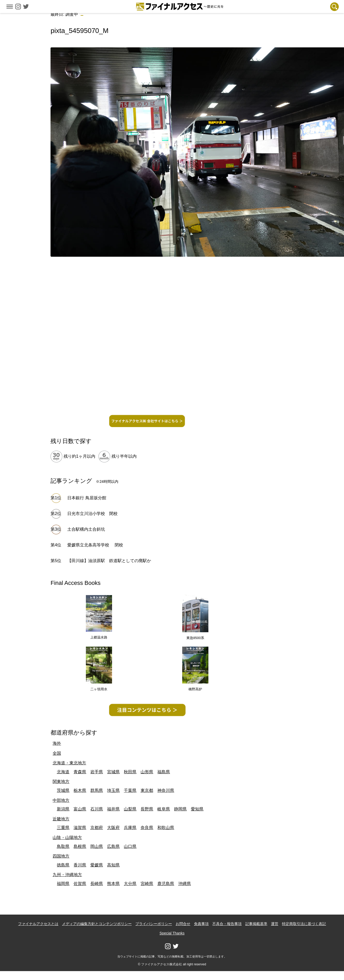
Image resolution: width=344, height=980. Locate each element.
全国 (57, 753)
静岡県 (180, 809)
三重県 (63, 828)
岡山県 (97, 846)
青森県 (80, 772)
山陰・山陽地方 (67, 838)
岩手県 (97, 772)
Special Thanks (172, 933)
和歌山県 (166, 828)
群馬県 (97, 790)
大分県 (130, 884)
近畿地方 (61, 819)
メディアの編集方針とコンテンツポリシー (97, 924)
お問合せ (183, 924)
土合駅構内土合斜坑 (86, 529)
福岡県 (63, 884)
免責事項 (201, 924)
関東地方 (61, 782)
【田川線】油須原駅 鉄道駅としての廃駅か (109, 561)
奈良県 (147, 828)
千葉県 (130, 790)
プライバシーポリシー (154, 924)
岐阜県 (164, 809)
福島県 (164, 772)
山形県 (147, 772)
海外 (57, 743)
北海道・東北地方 (69, 763)
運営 (275, 924)
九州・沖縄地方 (67, 875)
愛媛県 (97, 865)
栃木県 (80, 790)
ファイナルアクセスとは (38, 924)
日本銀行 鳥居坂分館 (87, 498)
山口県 (130, 846)
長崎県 (97, 884)
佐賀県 (80, 884)
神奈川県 (166, 790)
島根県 (80, 846)
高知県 (113, 865)
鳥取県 (63, 846)
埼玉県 (113, 790)
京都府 (97, 828)
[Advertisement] (147, 375)
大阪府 (113, 828)
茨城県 (63, 790)
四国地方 (61, 856)
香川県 (80, 865)
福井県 (113, 809)
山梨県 (130, 809)
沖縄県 (185, 884)
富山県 (80, 809)
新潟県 (63, 809)
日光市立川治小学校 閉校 (92, 514)
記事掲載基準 (256, 924)
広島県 (113, 846)
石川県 (97, 809)
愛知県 (197, 809)
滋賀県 (80, 828)
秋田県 (130, 772)
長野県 (147, 809)
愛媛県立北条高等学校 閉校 (95, 545)
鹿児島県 (166, 884)
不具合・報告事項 (227, 924)
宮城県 (113, 772)
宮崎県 (147, 884)
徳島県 (63, 865)
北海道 (63, 772)
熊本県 (113, 884)
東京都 (147, 790)
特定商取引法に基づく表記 (304, 924)
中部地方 (61, 800)
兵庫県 (130, 828)
